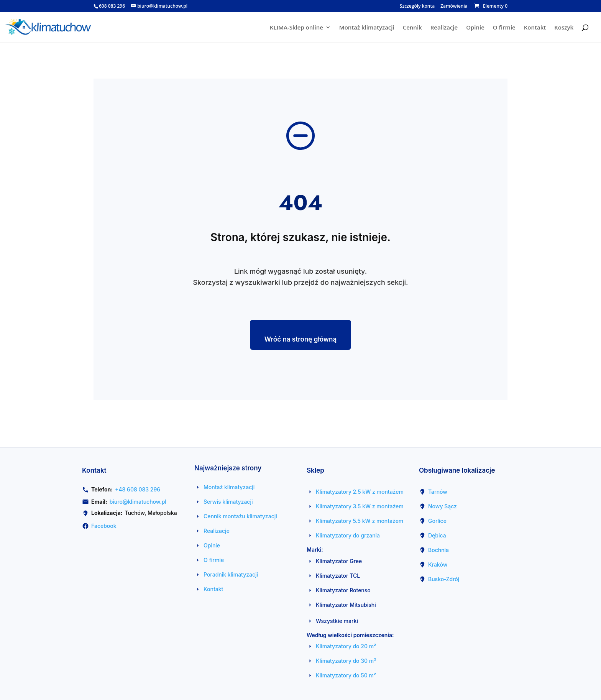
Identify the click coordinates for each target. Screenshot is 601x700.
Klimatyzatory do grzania (348, 535)
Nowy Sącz (443, 506)
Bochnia (438, 550)
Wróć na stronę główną (301, 339)
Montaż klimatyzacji (367, 28)
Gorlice (437, 521)
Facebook (104, 526)
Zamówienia (454, 7)
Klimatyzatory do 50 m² (346, 675)
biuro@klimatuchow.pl (138, 502)
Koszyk (564, 28)
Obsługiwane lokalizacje (457, 470)
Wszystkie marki (337, 621)
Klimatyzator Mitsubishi (346, 605)
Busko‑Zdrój (444, 579)
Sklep (315, 470)
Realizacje (444, 28)
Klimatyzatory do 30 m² (346, 661)
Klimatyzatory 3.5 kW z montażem (360, 506)
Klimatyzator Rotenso (343, 590)
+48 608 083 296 (138, 489)
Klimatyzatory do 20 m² (346, 646)
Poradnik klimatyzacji (231, 574)
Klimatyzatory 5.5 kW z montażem (360, 521)
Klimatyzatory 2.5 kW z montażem (360, 492)
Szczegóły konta (417, 7)
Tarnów (438, 492)
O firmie (504, 28)
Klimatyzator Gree (339, 561)
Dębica (437, 535)
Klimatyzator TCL (338, 576)
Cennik (412, 28)
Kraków (438, 564)
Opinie (475, 28)
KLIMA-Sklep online (296, 28)
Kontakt (535, 28)
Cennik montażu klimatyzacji (240, 516)
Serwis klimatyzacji (228, 502)
